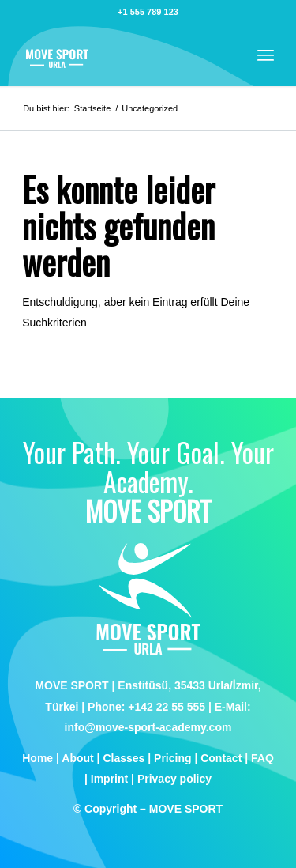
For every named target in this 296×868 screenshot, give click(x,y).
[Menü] (266, 55)
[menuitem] (266, 55)
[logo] (123, 55)
